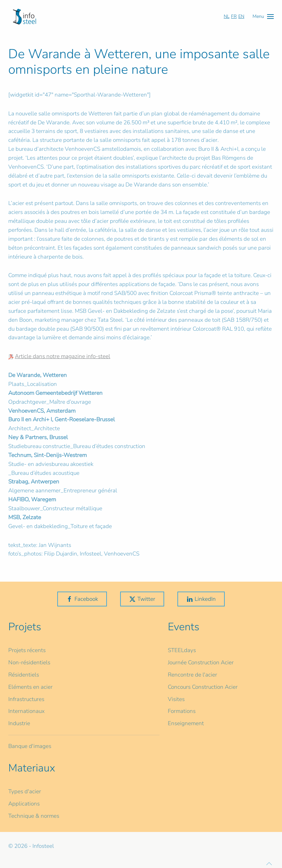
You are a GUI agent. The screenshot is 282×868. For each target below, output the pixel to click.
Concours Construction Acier (203, 687)
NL (227, 16)
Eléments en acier (30, 687)
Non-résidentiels (29, 662)
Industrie (19, 723)
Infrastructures (26, 699)
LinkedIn (201, 599)
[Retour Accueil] (24, 17)
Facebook (82, 599)
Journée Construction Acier (201, 662)
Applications (24, 804)
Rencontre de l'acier (192, 675)
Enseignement (186, 723)
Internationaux (26, 711)
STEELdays (182, 650)
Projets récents (27, 650)
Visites (176, 699)
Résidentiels (24, 675)
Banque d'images (30, 746)
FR (234, 16)
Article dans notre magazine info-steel (63, 356)
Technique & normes (34, 816)
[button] (263, 16)
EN (241, 16)
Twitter (142, 599)
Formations (182, 711)
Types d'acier (25, 791)
